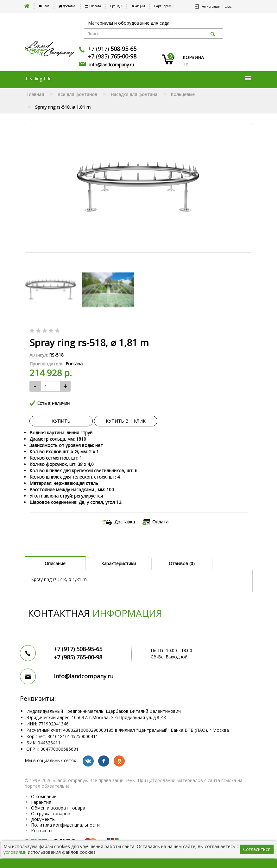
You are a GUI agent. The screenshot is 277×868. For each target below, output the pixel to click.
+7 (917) (112, 49)
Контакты (42, 831)
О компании (44, 796)
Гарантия (41, 802)
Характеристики (119, 563)
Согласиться (257, 849)
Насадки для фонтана (134, 94)
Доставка (67, 6)
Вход (228, 6)
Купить (61, 421)
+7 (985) (112, 56)
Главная (35, 94)
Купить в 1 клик (126, 421)
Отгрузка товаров (51, 813)
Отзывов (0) (182, 563)
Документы (43, 819)
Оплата (93, 6)
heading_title (139, 79)
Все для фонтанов (77, 94)
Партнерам (163, 6)
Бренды (116, 6)
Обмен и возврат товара (58, 808)
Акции (138, 6)
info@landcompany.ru (112, 65)
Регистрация (211, 6)
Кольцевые (183, 94)
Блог (44, 6)
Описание (55, 563)
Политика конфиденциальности (65, 825)
